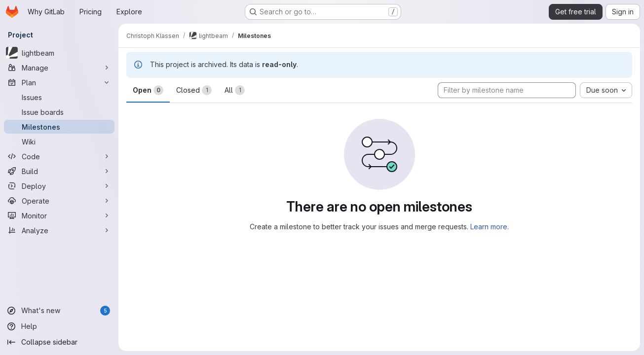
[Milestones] (59, 127)
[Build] (59, 171)
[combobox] (606, 90)
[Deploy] (59, 186)
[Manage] (59, 68)
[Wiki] (59, 142)
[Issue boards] (59, 112)
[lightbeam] (59, 53)
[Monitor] (59, 215)
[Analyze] (59, 230)
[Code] (59, 156)
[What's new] (59, 311)
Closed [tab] (194, 90)
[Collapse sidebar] (59, 342)
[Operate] (59, 201)
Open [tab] (148, 90)
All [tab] (235, 90)
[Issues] (59, 97)
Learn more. (490, 227)
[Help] (59, 326)
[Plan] (59, 82)
